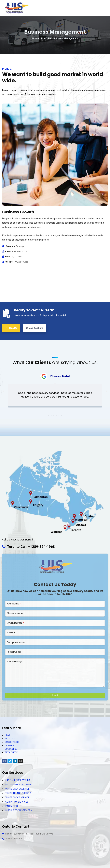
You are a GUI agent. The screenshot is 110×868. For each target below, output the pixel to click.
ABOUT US (10, 739)
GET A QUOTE (11, 752)
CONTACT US (11, 749)
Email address (15, 623)
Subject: (11, 633)
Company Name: (16, 642)
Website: (10, 262)
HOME (8, 735)
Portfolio (46, 38)
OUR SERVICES (12, 742)
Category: (10, 246)
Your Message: (15, 661)
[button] (49, 416)
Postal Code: (14, 652)
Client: (8, 251)
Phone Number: (16, 613)
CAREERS (9, 745)
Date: (8, 257)
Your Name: (14, 604)
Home (36, 38)
